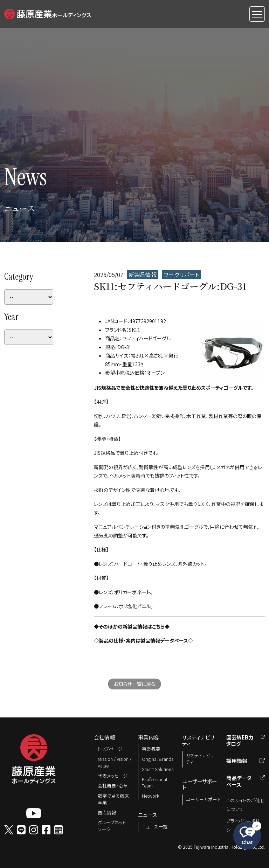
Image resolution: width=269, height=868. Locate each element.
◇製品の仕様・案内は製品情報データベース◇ (143, 640)
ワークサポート (181, 275)
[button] (48, 13)
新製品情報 (143, 275)
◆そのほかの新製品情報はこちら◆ (132, 626)
